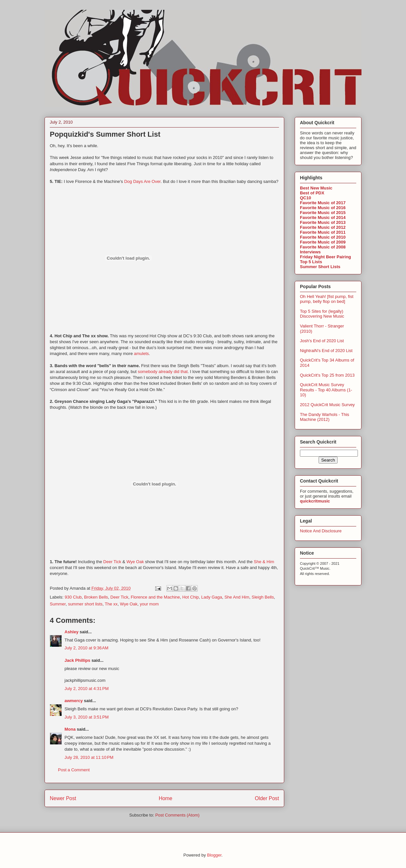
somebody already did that (163, 372)
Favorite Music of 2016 (323, 208)
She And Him (237, 597)
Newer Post (63, 798)
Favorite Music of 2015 (323, 213)
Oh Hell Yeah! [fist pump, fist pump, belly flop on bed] (327, 299)
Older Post (267, 798)
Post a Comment (74, 770)
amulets (141, 354)
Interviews (310, 252)
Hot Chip (191, 597)
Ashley (72, 632)
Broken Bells (96, 597)
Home (166, 798)
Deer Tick (112, 562)
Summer (58, 604)
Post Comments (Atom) (177, 815)
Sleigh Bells (263, 597)
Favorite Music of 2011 (323, 232)
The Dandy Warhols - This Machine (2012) (324, 417)
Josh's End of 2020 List (322, 341)
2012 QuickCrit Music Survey (327, 405)
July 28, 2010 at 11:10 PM (89, 757)
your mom (149, 604)
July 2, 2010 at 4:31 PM (87, 689)
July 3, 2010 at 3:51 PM (87, 717)
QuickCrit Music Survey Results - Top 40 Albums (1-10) (326, 390)
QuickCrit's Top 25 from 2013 (327, 375)
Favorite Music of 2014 (323, 217)
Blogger (214, 855)
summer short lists (85, 604)
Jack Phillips (77, 660)
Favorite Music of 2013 (323, 222)
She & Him (264, 562)
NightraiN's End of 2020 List (326, 351)
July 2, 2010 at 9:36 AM (86, 648)
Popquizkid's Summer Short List (105, 134)
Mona (70, 729)
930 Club (73, 597)
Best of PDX (312, 193)
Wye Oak (135, 562)
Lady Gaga (212, 597)
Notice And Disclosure (321, 531)
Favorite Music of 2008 (323, 247)
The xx (111, 604)
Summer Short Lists (320, 267)
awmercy (74, 701)
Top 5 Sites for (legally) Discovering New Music (322, 314)
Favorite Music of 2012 (323, 227)
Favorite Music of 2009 (323, 242)
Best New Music (316, 188)
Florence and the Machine (155, 597)
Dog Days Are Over (142, 181)
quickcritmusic (315, 501)
